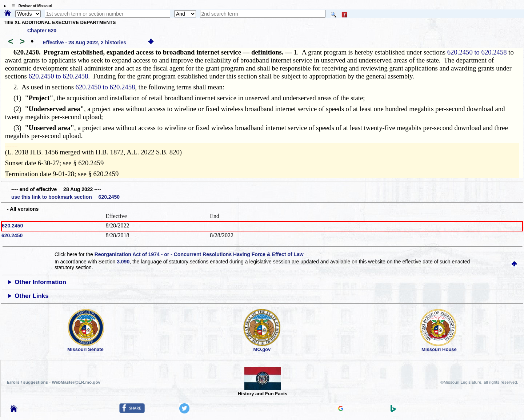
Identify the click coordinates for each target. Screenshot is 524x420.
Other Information (40, 282)
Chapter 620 (42, 31)
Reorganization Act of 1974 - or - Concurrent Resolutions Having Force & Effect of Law (199, 254)
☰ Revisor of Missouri (30, 6)
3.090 (123, 262)
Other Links (31, 296)
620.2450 (12, 226)
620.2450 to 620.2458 (477, 52)
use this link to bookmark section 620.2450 (65, 197)
